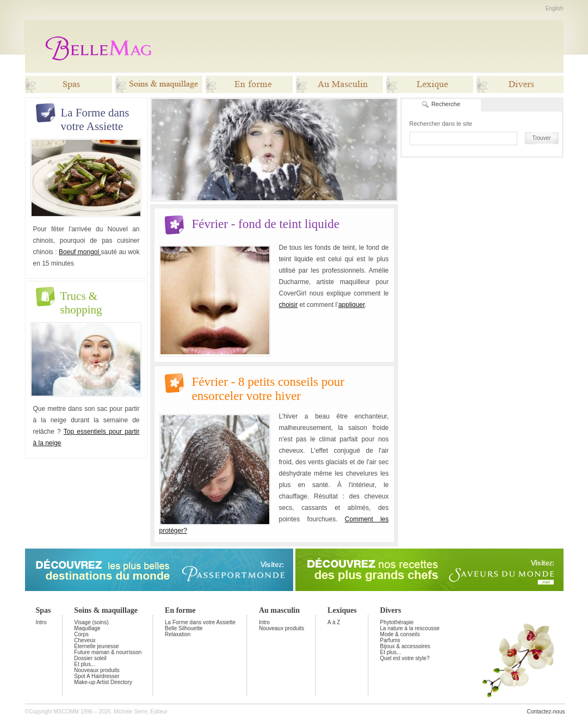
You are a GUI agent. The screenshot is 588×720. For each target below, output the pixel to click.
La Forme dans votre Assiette (200, 622)
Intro (41, 622)
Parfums (390, 640)
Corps (81, 634)
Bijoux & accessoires (405, 646)
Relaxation (178, 634)
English (555, 8)
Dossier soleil (90, 658)
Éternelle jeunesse (96, 646)
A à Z (334, 622)
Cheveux (85, 640)
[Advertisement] (364, 46)
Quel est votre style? (405, 658)
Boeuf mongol (80, 252)
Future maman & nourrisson (108, 652)
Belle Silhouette (184, 628)
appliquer (352, 305)
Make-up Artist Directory (103, 682)
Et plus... (85, 664)
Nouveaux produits (97, 670)
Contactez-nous (546, 712)
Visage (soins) (91, 622)
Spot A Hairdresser (97, 676)
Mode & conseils (400, 634)
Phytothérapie (397, 622)
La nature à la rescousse (410, 628)
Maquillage (87, 628)
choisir (289, 305)
